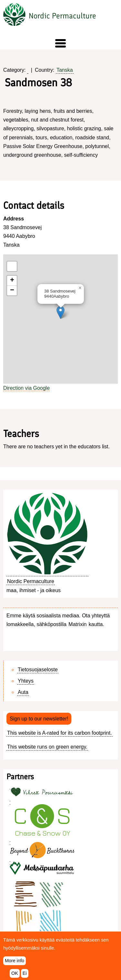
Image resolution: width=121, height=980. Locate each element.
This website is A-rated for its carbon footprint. (60, 733)
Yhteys (26, 681)
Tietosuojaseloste (38, 670)
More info (15, 961)
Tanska (65, 70)
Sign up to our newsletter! (39, 719)
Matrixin (77, 624)
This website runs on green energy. (47, 747)
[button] (60, 43)
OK (15, 973)
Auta (23, 692)
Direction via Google (26, 388)
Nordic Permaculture (62, 16)
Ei (25, 973)
